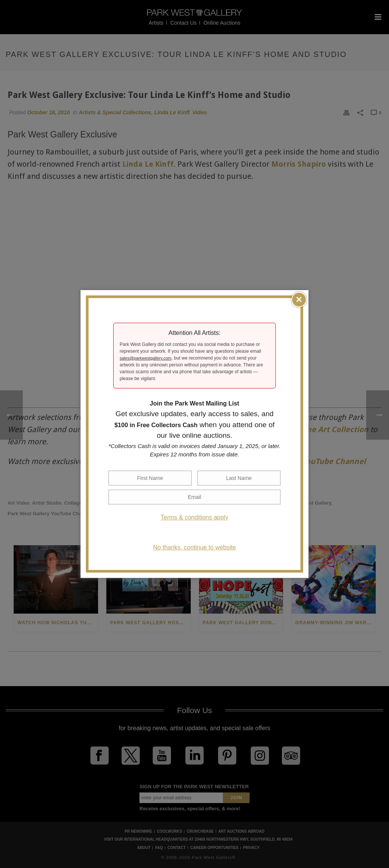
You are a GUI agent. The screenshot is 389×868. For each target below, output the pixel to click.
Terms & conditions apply (194, 517)
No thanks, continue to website (194, 547)
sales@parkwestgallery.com (145, 358)
